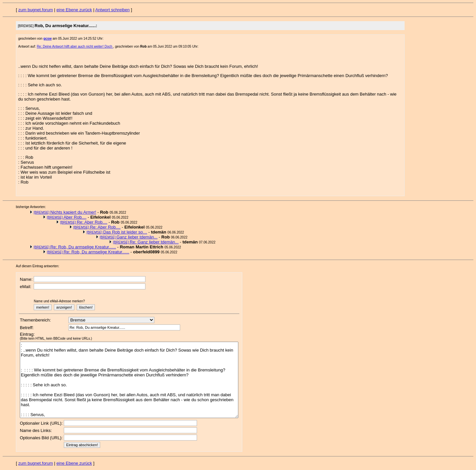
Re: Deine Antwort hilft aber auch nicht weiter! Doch (75, 46)
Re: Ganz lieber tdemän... (146, 242)
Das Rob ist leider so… (117, 232)
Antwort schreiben (112, 10)
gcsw (47, 39)
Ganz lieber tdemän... (129, 237)
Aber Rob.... (67, 217)
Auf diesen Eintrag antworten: (38, 266)
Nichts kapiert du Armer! (65, 212)
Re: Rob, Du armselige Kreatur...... (75, 247)
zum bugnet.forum (36, 10)
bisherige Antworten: (31, 207)
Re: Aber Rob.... (84, 222)
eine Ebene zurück (74, 10)
